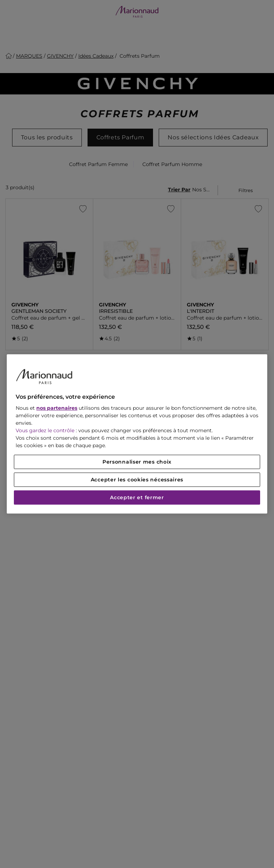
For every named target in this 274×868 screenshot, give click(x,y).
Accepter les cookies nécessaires (137, 480)
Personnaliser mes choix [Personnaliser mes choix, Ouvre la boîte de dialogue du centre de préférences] (137, 462)
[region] (137, 434)
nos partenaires (57, 408)
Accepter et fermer (137, 498)
